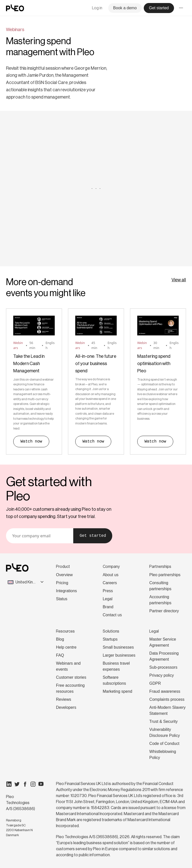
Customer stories (71, 677)
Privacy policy (161, 675)
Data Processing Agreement (164, 656)
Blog (60, 639)
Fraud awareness (165, 691)
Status (62, 599)
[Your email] (40, 536)
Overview (64, 575)
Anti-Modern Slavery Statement (167, 710)
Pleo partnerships (165, 575)
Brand (108, 607)
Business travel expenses (116, 666)
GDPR (155, 683)
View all (179, 280)
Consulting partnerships (160, 586)
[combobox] (21, 582)
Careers (110, 583)
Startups (110, 639)
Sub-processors (163, 667)
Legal (108, 599)
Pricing (62, 583)
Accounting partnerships (160, 600)
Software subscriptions (114, 680)
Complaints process (167, 699)
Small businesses (118, 647)
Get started (93, 536)
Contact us (112, 615)
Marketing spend (117, 691)
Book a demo (125, 8)
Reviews (63, 699)
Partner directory (164, 611)
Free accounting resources (70, 688)
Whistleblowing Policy (163, 755)
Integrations (66, 591)
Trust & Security (163, 721)
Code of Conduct (164, 744)
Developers (66, 707)
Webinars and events (68, 666)
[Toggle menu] (181, 8)
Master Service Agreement (163, 642)
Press (108, 591)
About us (111, 575)
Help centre (66, 647)
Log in (97, 8)
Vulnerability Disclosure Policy (164, 732)
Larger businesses (119, 655)
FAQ (60, 655)
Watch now (31, 442)
